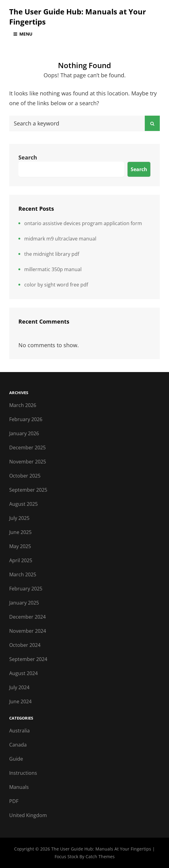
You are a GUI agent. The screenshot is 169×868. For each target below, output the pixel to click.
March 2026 (23, 405)
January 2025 (24, 603)
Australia (19, 731)
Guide (16, 759)
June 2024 (20, 701)
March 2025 (23, 574)
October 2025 (25, 476)
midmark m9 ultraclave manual (60, 239)
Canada (18, 745)
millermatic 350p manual (53, 269)
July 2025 (19, 518)
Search (28, 157)
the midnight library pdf (52, 254)
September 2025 (28, 490)
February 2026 (26, 419)
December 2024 (27, 617)
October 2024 (25, 645)
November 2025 (28, 462)
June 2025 (20, 532)
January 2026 (24, 433)
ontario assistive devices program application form (83, 223)
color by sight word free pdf (56, 285)
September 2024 (28, 659)
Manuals (19, 787)
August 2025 (23, 504)
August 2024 (23, 673)
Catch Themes (100, 856)
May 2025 (20, 546)
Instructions (23, 773)
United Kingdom (28, 815)
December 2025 (27, 447)
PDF (14, 801)
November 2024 (28, 631)
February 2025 (26, 589)
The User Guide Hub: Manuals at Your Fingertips (102, 849)
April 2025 (21, 560)
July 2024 (19, 687)
